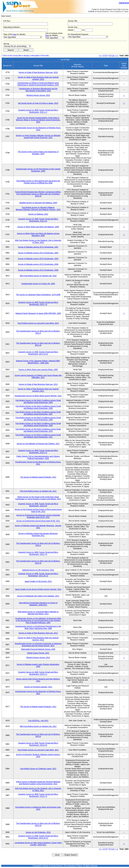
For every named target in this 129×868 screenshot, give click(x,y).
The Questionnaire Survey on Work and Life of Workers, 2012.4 (38, 544)
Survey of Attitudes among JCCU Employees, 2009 (38, 270)
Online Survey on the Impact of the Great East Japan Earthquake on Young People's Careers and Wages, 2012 (38, 498)
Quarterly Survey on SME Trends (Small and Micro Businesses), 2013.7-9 (38, 795)
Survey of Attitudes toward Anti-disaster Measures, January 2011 (38, 527)
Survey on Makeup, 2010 (38, 214)
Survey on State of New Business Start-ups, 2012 (38, 633)
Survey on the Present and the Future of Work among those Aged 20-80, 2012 (38, 510)
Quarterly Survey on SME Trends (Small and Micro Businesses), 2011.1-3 (38, 111)
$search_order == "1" (17, 46)
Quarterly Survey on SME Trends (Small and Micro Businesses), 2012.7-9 (38, 553)
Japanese (124, 3)
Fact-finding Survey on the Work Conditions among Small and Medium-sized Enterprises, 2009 (38, 424)
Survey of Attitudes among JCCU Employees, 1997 (38, 247)
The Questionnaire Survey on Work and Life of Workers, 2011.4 (38, 332)
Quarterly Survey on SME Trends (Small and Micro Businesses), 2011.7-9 (38, 303)
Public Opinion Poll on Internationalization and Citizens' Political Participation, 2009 (38, 457)
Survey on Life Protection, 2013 (38, 832)
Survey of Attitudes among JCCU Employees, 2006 (38, 264)
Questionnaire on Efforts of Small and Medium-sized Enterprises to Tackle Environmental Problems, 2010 (38, 84)
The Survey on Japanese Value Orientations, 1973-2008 (38, 295)
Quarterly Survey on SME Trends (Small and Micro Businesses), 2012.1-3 (38, 452)
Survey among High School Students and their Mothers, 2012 (38, 680)
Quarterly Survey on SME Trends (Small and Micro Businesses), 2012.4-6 (38, 505)
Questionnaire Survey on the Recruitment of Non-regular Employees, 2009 (38, 170)
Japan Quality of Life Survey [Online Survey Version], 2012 (38, 589)
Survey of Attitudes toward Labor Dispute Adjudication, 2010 (38, 665)
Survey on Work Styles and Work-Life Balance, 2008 (38, 227)
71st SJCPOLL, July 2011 (38, 721)
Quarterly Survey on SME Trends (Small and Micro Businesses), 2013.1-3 (38, 673)
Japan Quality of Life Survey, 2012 (38, 581)
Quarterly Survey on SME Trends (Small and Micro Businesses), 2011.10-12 (38, 353)
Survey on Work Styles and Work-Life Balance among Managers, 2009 (38, 235)
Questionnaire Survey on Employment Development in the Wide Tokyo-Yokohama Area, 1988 (38, 627)
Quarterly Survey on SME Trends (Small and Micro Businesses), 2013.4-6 (38, 744)
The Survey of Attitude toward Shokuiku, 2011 (38, 477)
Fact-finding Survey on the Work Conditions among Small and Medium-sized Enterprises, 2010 (38, 430)
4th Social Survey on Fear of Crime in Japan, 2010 (38, 103)
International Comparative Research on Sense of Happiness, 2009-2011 (38, 604)
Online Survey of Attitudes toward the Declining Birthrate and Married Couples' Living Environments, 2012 (38, 783)
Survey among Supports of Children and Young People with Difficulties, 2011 (38, 376)
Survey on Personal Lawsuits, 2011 (38, 687)
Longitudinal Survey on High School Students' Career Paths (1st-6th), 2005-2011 (38, 844)
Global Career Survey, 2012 (38, 653)
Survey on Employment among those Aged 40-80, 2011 (38, 521)
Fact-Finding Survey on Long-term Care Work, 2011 (38, 750)
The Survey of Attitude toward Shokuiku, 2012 (38, 707)
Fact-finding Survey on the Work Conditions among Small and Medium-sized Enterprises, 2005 (38, 401)
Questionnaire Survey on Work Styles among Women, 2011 (38, 396)
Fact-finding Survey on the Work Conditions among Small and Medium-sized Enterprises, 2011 (38, 436)
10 (113, 56)
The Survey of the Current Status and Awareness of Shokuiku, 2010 (38, 153)
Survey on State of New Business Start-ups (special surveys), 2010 (38, 78)
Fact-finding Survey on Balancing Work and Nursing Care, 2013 (38, 808)
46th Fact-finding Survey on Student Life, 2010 (38, 276)
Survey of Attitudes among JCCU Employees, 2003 (38, 259)
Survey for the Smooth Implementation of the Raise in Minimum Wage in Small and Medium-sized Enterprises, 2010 (38, 120)
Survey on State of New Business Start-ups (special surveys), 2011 (38, 390)
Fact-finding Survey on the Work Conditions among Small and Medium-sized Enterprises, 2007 (38, 413)
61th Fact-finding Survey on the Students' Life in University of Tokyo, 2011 (38, 789)
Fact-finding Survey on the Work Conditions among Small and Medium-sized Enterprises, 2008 (38, 419)
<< (100, 56)
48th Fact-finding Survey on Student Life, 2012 (38, 726)
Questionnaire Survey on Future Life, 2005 (38, 284)
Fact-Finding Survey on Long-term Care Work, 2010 (38, 323)
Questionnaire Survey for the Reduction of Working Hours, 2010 (38, 129)
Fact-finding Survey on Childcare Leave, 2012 (38, 769)
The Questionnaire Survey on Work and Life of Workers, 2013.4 (38, 735)
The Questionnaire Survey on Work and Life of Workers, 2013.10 (38, 824)
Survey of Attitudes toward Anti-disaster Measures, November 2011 (38, 535)
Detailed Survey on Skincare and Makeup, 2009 (38, 203)
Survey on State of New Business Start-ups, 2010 (38, 72)
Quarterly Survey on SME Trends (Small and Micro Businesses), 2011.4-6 (38, 220)
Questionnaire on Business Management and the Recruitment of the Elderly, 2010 (38, 90)
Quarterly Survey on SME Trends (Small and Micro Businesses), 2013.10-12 (38, 837)
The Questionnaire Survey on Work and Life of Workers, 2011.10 (38, 344)
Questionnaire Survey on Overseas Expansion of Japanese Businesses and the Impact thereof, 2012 (38, 645)
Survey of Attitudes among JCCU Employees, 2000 (38, 253)
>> (117, 56)
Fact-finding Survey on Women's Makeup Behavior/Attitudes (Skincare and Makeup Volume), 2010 (38, 209)
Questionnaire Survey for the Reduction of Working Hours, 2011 (38, 463)
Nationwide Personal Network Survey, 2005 (38, 649)
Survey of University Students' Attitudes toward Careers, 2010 (38, 756)
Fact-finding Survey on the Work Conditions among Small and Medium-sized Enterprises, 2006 (38, 407)
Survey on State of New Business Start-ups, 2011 (38, 384)
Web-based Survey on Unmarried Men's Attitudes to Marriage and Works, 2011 (38, 613)
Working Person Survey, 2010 (38, 95)
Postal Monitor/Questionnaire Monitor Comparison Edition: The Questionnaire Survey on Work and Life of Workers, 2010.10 (38, 194)
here (15, 34)
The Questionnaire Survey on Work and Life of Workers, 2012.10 (38, 562)
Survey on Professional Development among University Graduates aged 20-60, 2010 (38, 516)
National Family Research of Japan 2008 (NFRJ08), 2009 (38, 313)
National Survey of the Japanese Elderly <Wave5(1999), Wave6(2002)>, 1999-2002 (38, 362)
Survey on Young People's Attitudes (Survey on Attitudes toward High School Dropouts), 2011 (38, 137)
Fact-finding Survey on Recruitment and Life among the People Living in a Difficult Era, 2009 (38, 182)
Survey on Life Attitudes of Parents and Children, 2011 (38, 444)
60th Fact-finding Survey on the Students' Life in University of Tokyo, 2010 (38, 241)
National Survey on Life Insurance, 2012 (38, 570)
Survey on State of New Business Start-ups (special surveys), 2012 (38, 639)
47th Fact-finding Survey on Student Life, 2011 (38, 491)
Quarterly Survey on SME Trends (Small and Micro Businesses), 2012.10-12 (38, 575)
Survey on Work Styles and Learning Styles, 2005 (38, 370)
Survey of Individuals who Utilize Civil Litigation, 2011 (38, 596)
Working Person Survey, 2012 (38, 658)
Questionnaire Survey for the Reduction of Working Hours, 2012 (38, 692)
